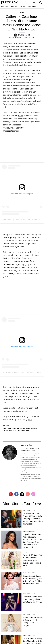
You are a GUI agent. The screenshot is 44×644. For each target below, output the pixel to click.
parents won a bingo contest (25, 397)
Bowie (21, 116)
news (22, 13)
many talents (9, 47)
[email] (33, 494)
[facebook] (16, 494)
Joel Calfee (25, 35)
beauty (14, 7)
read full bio (24, 481)
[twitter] (22, 494)
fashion (4, 7)
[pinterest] (11, 494)
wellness (32, 7)
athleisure (8, 83)
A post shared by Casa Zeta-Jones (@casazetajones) (22, 372)
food (23, 7)
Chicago (27, 65)
